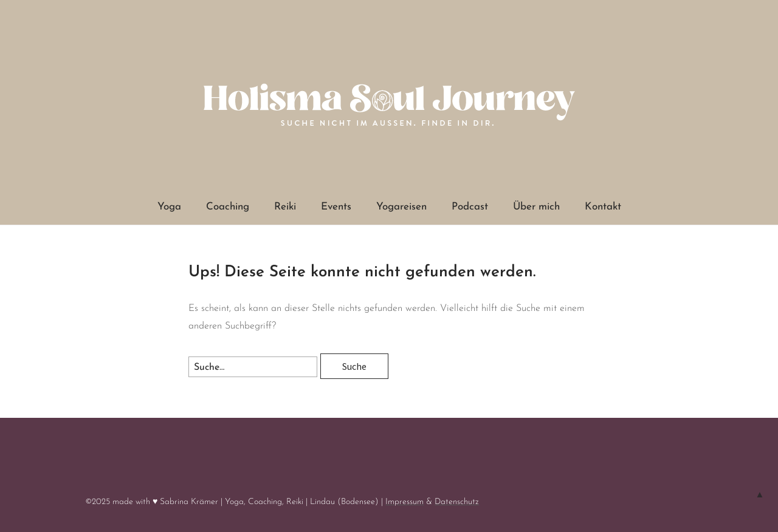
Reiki (285, 207)
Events (336, 207)
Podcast (470, 207)
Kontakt (603, 207)
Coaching (228, 207)
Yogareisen (401, 207)
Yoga (169, 207)
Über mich (536, 207)
